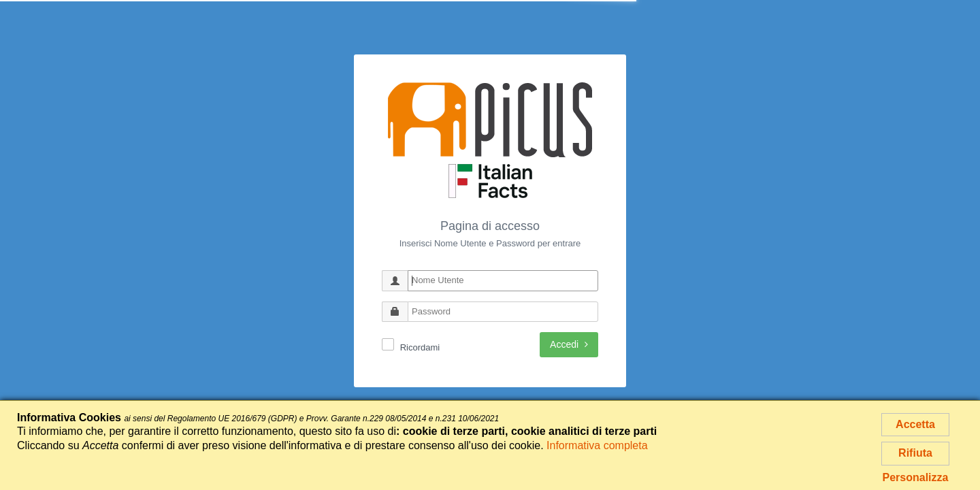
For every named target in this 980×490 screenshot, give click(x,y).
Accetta (915, 424)
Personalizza (916, 477)
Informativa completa (597, 445)
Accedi (569, 344)
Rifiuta (915, 453)
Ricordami (420, 347)
